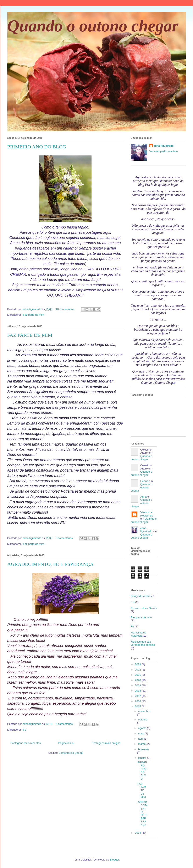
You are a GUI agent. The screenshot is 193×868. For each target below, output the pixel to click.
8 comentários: (65, 538)
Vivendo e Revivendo (147, 514)
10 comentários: (66, 309)
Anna (143, 497)
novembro (144, 711)
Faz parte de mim (34, 315)
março (142, 744)
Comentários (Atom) (71, 753)
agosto (143, 728)
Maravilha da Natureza (138, 634)
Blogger (114, 860)
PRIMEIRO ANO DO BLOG (37, 147)
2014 (138, 833)
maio (142, 733)
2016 (138, 701)
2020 (138, 680)
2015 (138, 706)
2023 (138, 664)
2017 (138, 696)
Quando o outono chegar (93, 26)
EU (133, 602)
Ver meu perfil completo (164, 151)
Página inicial (66, 743)
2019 (138, 685)
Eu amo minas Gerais (144, 608)
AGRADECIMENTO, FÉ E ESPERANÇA (50, 564)
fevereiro (144, 749)
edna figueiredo (164, 146)
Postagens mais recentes (26, 743)
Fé (25, 730)
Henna (144, 481)
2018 (138, 691)
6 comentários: (65, 724)
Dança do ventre (141, 596)
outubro (143, 720)
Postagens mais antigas (106, 743)
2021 (138, 675)
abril (141, 739)
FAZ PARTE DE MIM (30, 335)
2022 (138, 670)
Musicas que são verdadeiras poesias (143, 643)
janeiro (143, 758)
